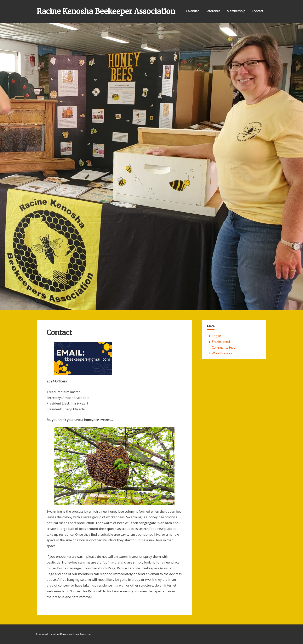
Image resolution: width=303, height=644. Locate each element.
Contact (257, 11)
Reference (213, 11)
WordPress (60, 634)
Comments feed (224, 347)
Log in (216, 336)
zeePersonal (83, 634)
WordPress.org (223, 353)
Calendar (192, 11)
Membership (236, 11)
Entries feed (221, 342)
